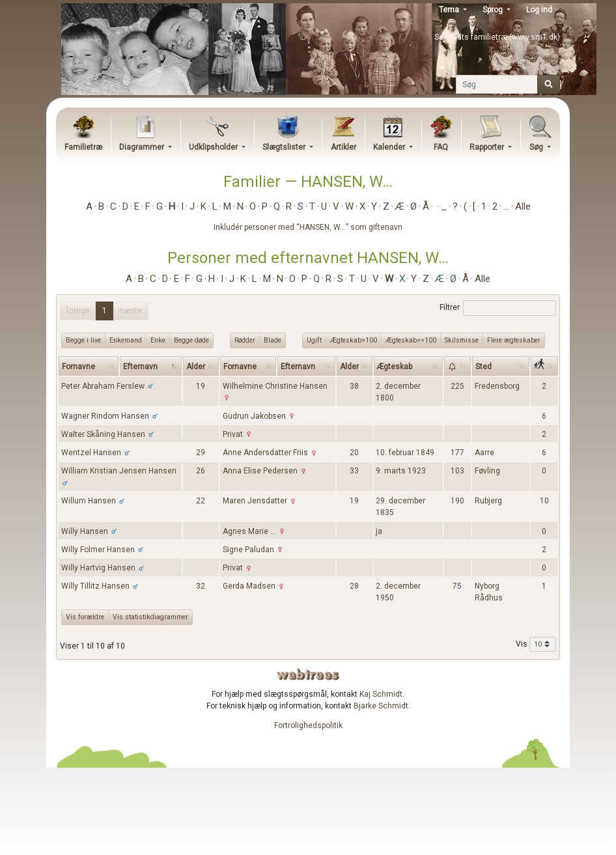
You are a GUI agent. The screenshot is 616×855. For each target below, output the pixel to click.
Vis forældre (85, 617)
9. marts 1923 (401, 471)
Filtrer (498, 308)
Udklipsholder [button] (214, 147)
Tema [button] (450, 10)
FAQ (441, 147)
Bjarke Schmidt (381, 706)
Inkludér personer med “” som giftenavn (308, 227)
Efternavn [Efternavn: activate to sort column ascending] (298, 367)
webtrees (308, 674)
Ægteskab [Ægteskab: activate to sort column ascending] (394, 367)
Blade (273, 340)
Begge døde (191, 340)
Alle (523, 206)
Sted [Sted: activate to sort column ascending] (483, 367)
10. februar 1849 (405, 453)
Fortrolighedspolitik (308, 725)
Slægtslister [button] (285, 147)
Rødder (245, 340)
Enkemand (126, 340)
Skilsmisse (462, 340)
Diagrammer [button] (143, 147)
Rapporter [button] (488, 147)
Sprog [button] (494, 10)
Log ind (539, 10)
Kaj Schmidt (381, 694)
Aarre (484, 453)
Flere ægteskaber (514, 340)
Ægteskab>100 (354, 340)
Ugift (314, 340)
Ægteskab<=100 (411, 340)
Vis (536, 645)
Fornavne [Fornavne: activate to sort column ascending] (78, 367)
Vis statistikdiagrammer (150, 617)
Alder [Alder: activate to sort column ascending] (196, 367)
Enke (158, 340)
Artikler (343, 147)
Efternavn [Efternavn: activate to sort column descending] (140, 367)
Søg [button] (537, 147)
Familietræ (83, 147)
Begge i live (83, 340)
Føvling (487, 471)
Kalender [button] (390, 147)
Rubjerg (488, 501)
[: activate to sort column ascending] (457, 366)
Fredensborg (497, 386)
